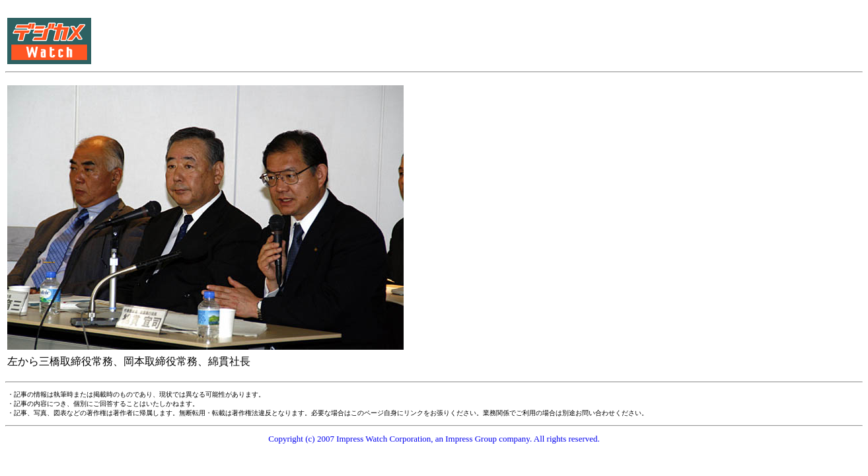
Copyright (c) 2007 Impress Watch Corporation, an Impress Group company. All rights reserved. (434, 439)
